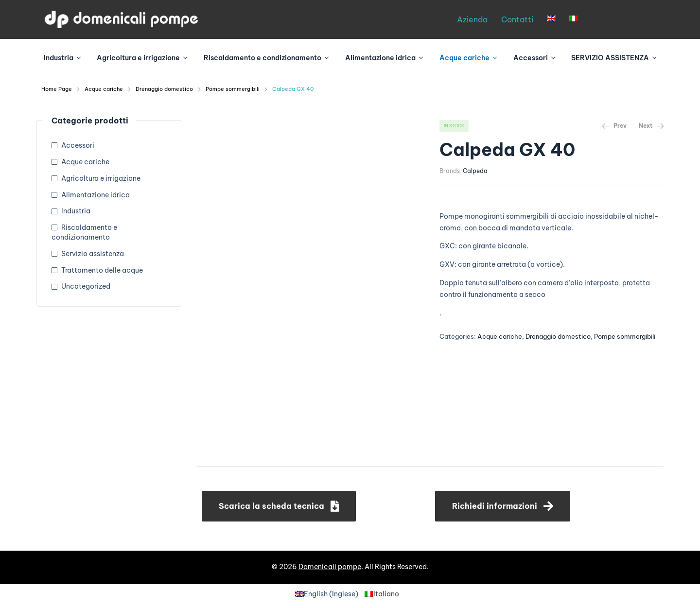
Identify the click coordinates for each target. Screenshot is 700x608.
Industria (76, 211)
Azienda (472, 19)
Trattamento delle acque (102, 270)
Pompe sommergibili (233, 89)
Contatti (517, 19)
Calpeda (475, 171)
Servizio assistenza (93, 254)
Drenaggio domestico (164, 89)
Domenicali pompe (330, 567)
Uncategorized (86, 286)
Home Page (57, 89)
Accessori (78, 145)
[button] (279, 506)
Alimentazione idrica (96, 195)
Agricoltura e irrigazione (101, 178)
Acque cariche (104, 89)
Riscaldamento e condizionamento (84, 232)
